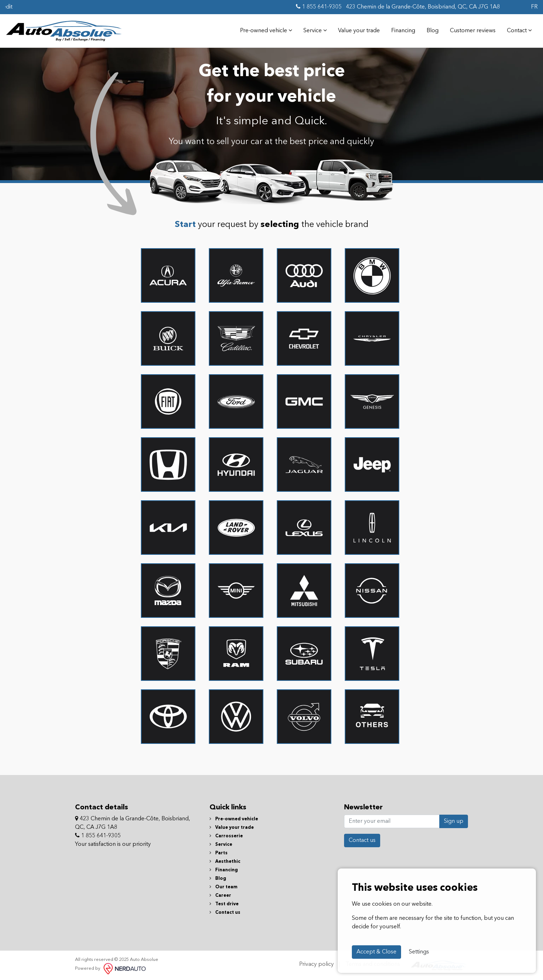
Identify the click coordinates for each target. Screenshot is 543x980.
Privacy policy (316, 964)
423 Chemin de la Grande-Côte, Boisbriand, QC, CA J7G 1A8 (422, 7)
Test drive (224, 904)
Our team (224, 887)
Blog (433, 31)
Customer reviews (473, 31)
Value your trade (359, 31)
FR (534, 7)
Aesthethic (225, 862)
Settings (419, 952)
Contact (519, 30)
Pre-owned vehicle (266, 30)
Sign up (454, 821)
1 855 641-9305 (319, 7)
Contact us (225, 913)
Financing (403, 31)
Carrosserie (226, 836)
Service (315, 30)
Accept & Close (376, 952)
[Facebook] (503, 7)
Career (220, 896)
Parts (219, 853)
